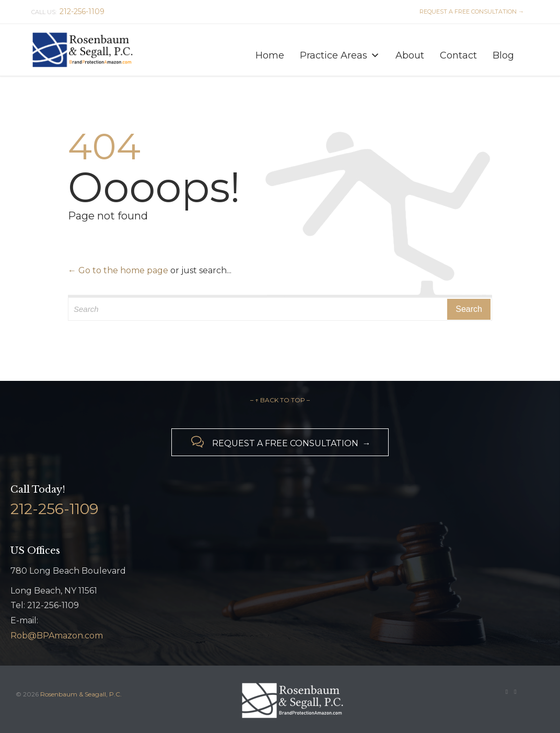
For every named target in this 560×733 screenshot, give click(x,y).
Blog (503, 55)
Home (270, 55)
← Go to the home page (118, 270)
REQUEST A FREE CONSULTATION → (470, 11)
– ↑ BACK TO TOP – (280, 400)
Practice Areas (340, 53)
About (410, 55)
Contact (458, 55)
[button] (375, 55)
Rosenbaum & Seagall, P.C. (81, 694)
